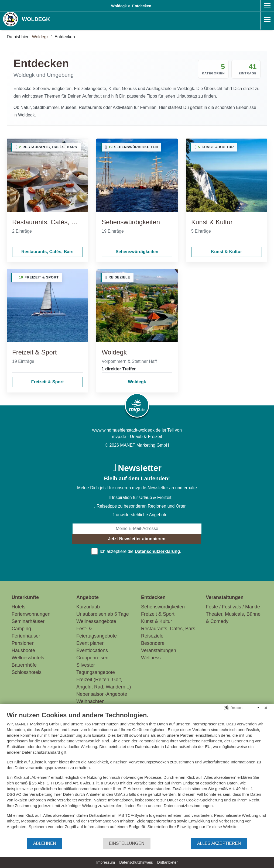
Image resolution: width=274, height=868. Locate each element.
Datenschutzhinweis (136, 862)
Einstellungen (127, 843)
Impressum (106, 862)
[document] (137, 774)
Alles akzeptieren (219, 843)
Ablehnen (45, 843)
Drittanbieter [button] (167, 862)
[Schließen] (266, 708)
